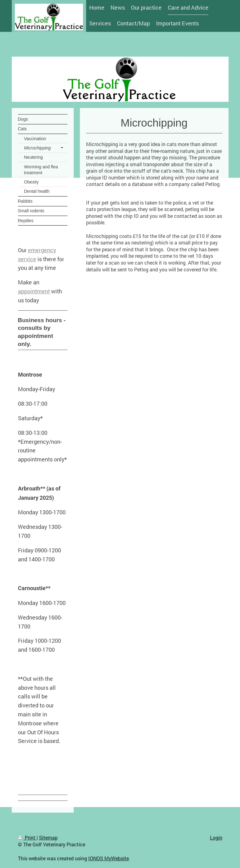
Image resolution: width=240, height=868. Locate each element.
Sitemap (48, 838)
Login (216, 838)
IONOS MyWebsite (109, 858)
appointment (34, 291)
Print (27, 838)
